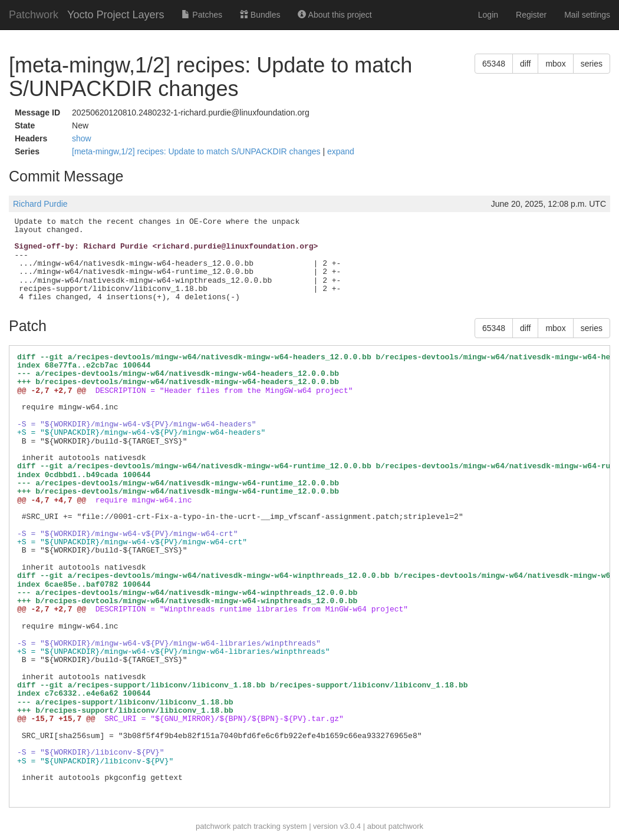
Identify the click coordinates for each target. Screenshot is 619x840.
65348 (494, 64)
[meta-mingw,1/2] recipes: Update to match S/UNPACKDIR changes (197, 151)
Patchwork (34, 15)
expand (341, 151)
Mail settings (587, 15)
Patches (202, 15)
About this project (335, 15)
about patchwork (395, 826)
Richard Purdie (40, 204)
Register (531, 15)
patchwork (213, 826)
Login (488, 15)
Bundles (260, 15)
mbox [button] (555, 64)
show (82, 138)
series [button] (592, 64)
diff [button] (525, 64)
